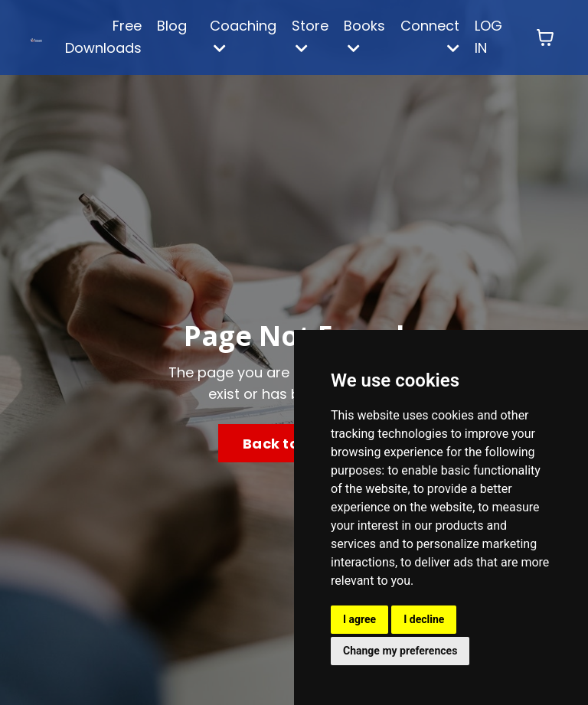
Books (364, 36)
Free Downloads (103, 37)
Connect (430, 36)
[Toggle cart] (545, 38)
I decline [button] (424, 619)
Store (310, 36)
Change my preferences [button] (400, 651)
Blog (172, 26)
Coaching (243, 36)
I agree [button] (359, 619)
